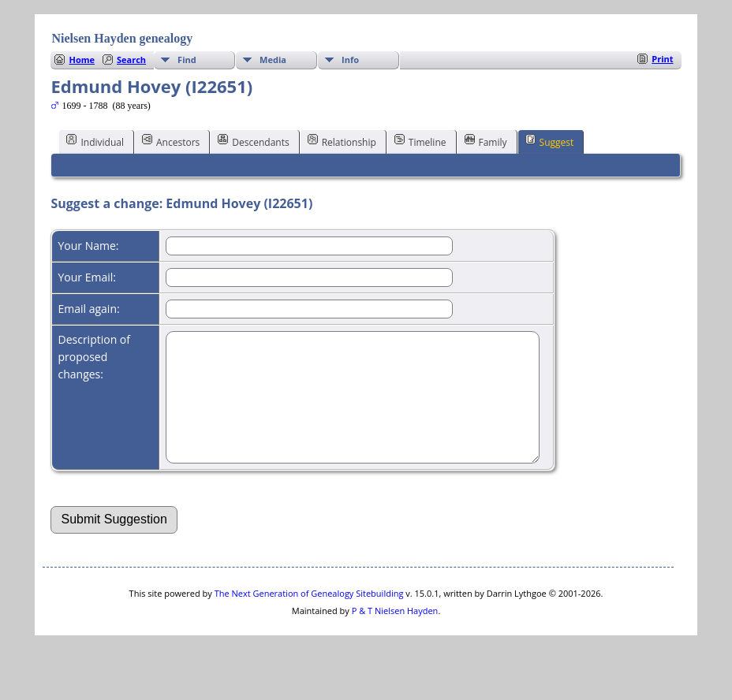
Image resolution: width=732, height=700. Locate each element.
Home (82, 60)
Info (350, 60)
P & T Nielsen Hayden (395, 634)
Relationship (342, 141)
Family (486, 141)
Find (187, 60)
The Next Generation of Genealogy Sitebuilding (309, 617)
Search (131, 60)
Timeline (420, 141)
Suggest (550, 141)
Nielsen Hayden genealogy (122, 38)
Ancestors (171, 141)
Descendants (253, 141)
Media (273, 60)
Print (662, 59)
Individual (95, 141)
